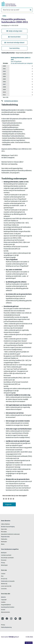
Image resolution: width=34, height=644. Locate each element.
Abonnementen (5, 613)
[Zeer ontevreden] (4, 499)
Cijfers (4, 16)
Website (3, 598)
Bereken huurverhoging (8, 527)
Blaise (3, 545)
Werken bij (4, 584)
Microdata (4, 532)
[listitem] (3, 619)
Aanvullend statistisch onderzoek (10, 535)
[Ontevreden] (7, 499)
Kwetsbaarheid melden (8, 608)
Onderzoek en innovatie (8, 582)
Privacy (3, 563)
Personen (4, 561)
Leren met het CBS (6, 587)
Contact (3, 574)
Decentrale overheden (7, 558)
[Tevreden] (13, 499)
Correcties (4, 589)
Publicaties (4, 540)
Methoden (4, 542)
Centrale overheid (6, 556)
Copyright (4, 600)
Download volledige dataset (14, 43)
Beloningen (4, 566)
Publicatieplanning (6, 628)
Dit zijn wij (4, 579)
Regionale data (5, 537)
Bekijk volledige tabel (14, 31)
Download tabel (14, 37)
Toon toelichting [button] (14, 48)
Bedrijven (4, 553)
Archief (3, 610)
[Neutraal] (10, 499)
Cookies (3, 603)
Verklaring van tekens (11, 101)
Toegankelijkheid (6, 605)
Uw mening (29, 643)
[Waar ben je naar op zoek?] (17, 10)
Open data (4, 530)
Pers (2, 577)
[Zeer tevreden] (17, 499)
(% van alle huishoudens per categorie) (22, 60)
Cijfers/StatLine (5, 525)
